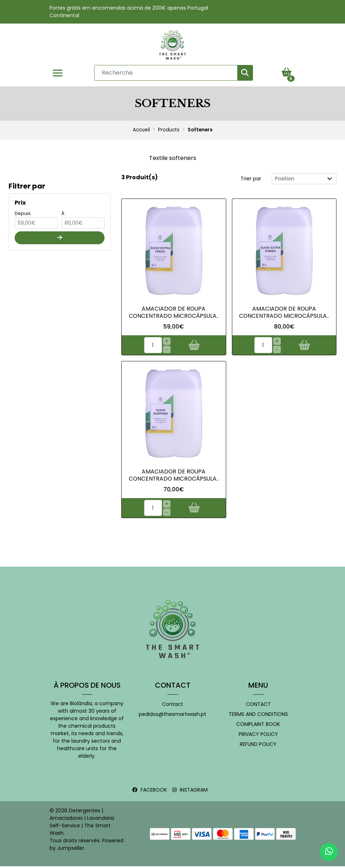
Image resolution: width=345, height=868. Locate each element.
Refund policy (258, 746)
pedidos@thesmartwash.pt (172, 716)
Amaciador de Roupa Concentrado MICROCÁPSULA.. (174, 313)
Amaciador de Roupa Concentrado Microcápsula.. (284, 313)
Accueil (141, 131)
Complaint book (258, 726)
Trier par (251, 180)
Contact (172, 706)
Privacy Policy (258, 736)
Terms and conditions (258, 716)
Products (169, 131)
